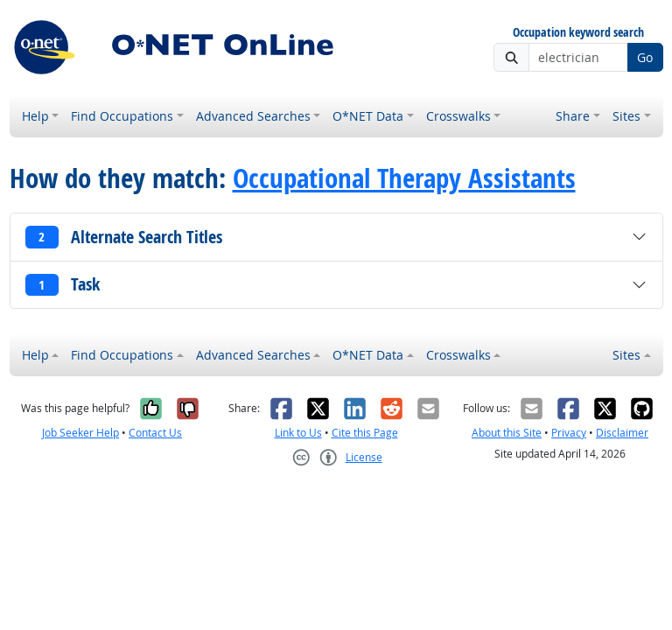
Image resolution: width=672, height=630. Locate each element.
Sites (626, 116)
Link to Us (298, 433)
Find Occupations (122, 116)
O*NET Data (368, 116)
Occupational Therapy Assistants (404, 178)
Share (573, 116)
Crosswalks (458, 116)
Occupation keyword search (578, 33)
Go (645, 57)
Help (35, 116)
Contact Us (155, 433)
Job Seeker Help (80, 433)
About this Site (507, 433)
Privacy (569, 433)
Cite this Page (365, 433)
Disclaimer (622, 433)
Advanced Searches (253, 116)
